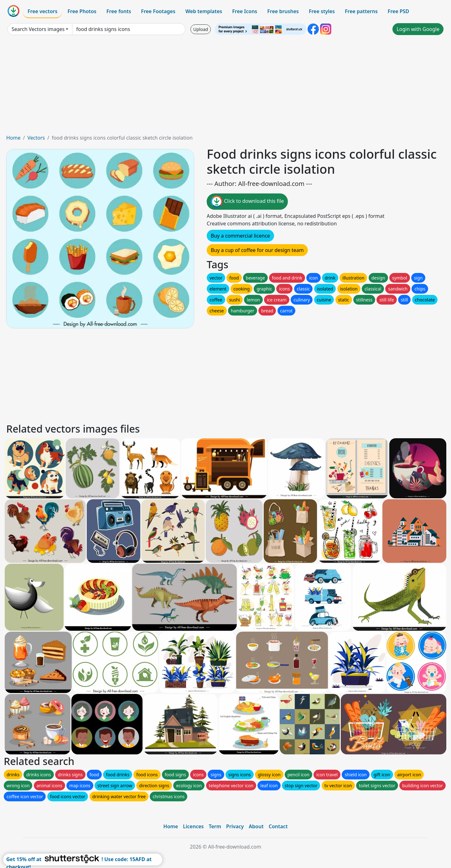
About (256, 826)
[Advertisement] (225, 87)
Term (215, 826)
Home (13, 138)
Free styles (322, 11)
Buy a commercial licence (240, 236)
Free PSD (398, 11)
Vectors (36, 138)
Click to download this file (247, 202)
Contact (278, 826)
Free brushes (283, 11)
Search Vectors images (38, 29)
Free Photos (82, 11)
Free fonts (119, 11)
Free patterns (361, 11)
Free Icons (245, 11)
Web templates (204, 11)
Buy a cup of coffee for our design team (257, 250)
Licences (193, 826)
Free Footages (158, 11)
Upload (201, 29)
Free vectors (42, 11)
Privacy (235, 826)
